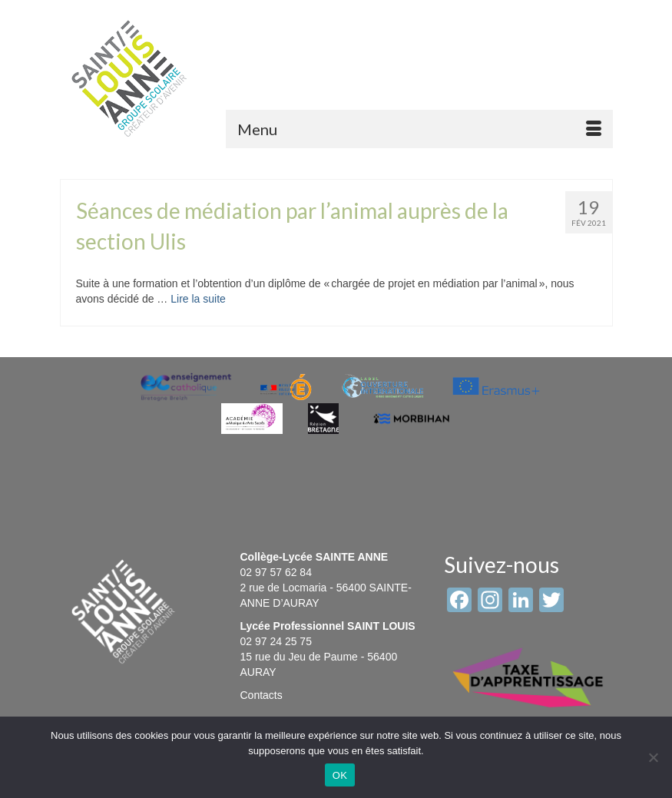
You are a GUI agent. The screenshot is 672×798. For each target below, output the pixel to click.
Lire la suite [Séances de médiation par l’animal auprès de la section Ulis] (198, 299)
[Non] (653, 757)
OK (340, 775)
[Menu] (419, 129)
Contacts (262, 695)
